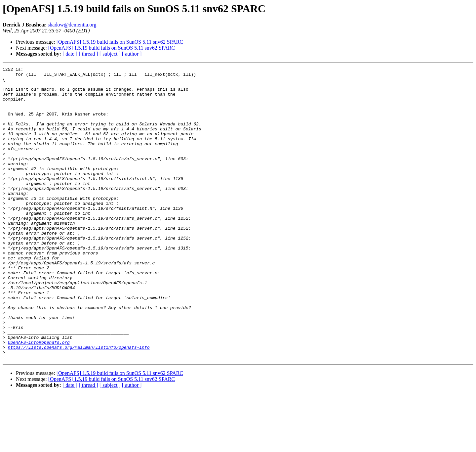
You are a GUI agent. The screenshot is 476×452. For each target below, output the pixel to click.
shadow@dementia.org (72, 25)
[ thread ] (88, 54)
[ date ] (70, 54)
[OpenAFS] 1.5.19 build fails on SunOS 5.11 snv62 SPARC (120, 42)
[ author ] (132, 54)
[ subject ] (110, 54)
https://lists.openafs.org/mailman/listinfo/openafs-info (79, 404)
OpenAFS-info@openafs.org (39, 398)
